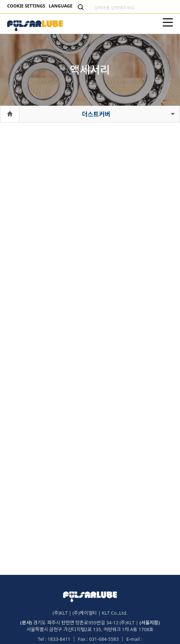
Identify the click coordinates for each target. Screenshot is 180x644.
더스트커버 (96, 114)
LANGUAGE (61, 6)
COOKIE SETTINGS (26, 6)
